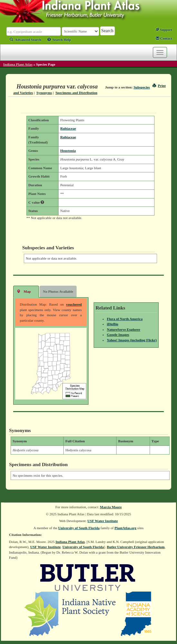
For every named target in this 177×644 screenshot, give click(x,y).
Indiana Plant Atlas (18, 64)
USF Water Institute (103, 521)
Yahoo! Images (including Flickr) (132, 340)
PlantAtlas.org (126, 528)
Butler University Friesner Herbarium (136, 547)
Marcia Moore (111, 507)
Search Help (59, 40)
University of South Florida (79, 528)
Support (164, 30)
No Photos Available (58, 291)
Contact (164, 38)
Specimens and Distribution (76, 93)
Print (159, 86)
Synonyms (44, 93)
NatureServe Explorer (124, 329)
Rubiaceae (68, 128)
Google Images (118, 335)
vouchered (74, 304)
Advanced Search (25, 40)
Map (24, 291)
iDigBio (112, 324)
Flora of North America (125, 319)
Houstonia (68, 151)
